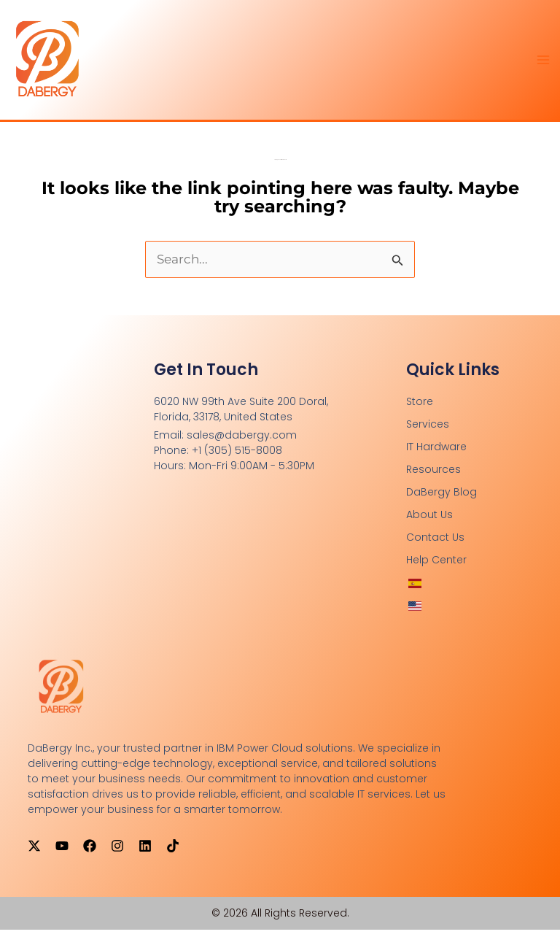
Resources (433, 477)
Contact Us (435, 544)
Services (428, 431)
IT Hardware (436, 454)
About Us (429, 522)
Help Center (436, 567)
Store (420, 409)
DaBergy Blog (442, 499)
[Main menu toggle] (544, 63)
